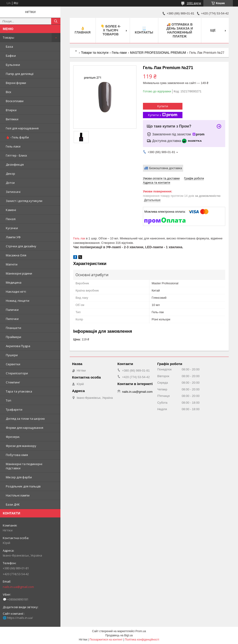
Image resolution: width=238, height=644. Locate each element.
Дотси (10, 183)
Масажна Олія (16, 255)
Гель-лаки (13, 146)
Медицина (14, 282)
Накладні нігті (16, 292)
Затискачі (13, 192)
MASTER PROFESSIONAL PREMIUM (158, 53)
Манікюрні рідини (19, 273)
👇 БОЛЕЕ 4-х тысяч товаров (111, 30)
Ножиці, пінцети (18, 301)
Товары (8, 37)
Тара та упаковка (19, 391)
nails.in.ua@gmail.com (18, 587)
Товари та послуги (95, 53)
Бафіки (11, 56)
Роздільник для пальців (23, 486)
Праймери (13, 337)
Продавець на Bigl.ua (119, 635)
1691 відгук (194, 3)
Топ (8, 400)
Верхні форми (16, 83)
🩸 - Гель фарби (17, 137)
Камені (11, 210)
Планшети (13, 328)
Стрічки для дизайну (21, 246)
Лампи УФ (13, 237)
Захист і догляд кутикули (24, 201)
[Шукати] (56, 21)
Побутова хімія (17, 455)
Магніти (12, 264)
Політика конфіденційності (142, 640)
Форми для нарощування (25, 428)
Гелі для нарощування (22, 128)
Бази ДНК (13, 504)
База (9, 47)
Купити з (163, 115)
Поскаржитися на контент (106, 640)
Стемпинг (13, 382)
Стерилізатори (17, 373)
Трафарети (14, 409)
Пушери (12, 355)
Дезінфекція (15, 164)
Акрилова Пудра (18, 346)
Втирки (11, 110)
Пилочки (12, 319)
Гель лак (79, 238)
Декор (10, 174)
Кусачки (12, 228)
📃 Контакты (144, 30)
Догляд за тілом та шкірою (25, 419)
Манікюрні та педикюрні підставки (24, 466)
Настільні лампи (18, 495)
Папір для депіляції (20, 74)
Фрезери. (13, 437)
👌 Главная (83, 30)
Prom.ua (141, 631)
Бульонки (13, 65)
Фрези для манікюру (21, 446)
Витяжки (12, 119)
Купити (163, 106)
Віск (9, 92)
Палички (12, 310)
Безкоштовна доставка (166, 168)
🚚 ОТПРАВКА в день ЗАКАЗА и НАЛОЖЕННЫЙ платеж (180, 30)
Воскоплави (15, 101)
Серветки (13, 364)
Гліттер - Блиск (17, 155)
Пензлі (11, 219)
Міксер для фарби (19, 477)
